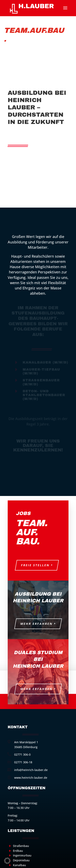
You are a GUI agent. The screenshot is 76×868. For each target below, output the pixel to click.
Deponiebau (21, 860)
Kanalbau (19, 865)
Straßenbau (21, 846)
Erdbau (18, 851)
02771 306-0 (22, 754)
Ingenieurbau (22, 855)
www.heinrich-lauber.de (31, 778)
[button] (7, 861)
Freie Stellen (35, 565)
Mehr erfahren (36, 624)
